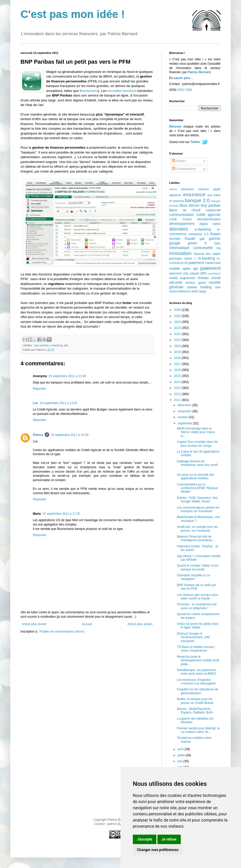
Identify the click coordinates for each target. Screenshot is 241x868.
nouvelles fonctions (122, 91)
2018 (178, 358)
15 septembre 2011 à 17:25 (61, 514)
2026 (178, 310)
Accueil (87, 624)
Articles (179, 161)
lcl (195, 259)
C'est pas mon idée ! (73, 14)
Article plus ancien (140, 624)
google (175, 243)
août (181, 749)
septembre (185, 423)
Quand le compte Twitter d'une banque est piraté (198, 567)
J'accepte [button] (145, 839)
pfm (66, 345)
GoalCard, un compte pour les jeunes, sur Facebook (197, 529)
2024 (178, 322)
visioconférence (180, 291)
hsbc (217, 243)
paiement (210, 268)
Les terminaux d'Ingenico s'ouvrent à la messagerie (196, 682)
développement (182, 224)
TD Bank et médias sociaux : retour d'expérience (197, 649)
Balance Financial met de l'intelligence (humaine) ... (196, 538)
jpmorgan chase (181, 259)
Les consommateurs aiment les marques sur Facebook (198, 509)
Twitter (195, 142)
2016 (178, 370)
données (179, 229)
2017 (178, 364)
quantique (214, 273)
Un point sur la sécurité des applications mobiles (195, 476)
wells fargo (199, 291)
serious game (196, 283)
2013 (178, 388)
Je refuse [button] (169, 839)
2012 (178, 394)
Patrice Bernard (199, 72)
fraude (190, 239)
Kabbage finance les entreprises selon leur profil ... (197, 465)
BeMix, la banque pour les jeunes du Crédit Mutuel (195, 701)
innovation (180, 253)
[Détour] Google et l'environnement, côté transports (193, 637)
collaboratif (213, 210)
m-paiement (194, 263)
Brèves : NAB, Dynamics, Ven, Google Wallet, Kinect (198, 500)
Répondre (40, 389)
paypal (194, 273)
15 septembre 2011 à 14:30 (70, 435)
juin (180, 761)
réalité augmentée (182, 278)
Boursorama (89, 91)
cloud (196, 210)
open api (190, 269)
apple (217, 189)
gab (202, 239)
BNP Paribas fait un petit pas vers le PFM (197, 587)
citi (184, 210)
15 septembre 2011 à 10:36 (67, 376)
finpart (215, 234)
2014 (178, 382)
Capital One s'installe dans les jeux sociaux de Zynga (197, 444)
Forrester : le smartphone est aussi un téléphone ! (197, 606)
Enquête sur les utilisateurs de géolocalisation (198, 691)
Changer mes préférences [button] (158, 850)
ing (218, 248)
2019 (178, 352)
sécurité (176, 282)
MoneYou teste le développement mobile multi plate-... (198, 660)
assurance (194, 194)
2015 (178, 376)
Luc (36, 403)
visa (218, 287)
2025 (178, 316)
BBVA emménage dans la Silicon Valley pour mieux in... (196, 432)
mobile (175, 269)
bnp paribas (42, 345)
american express (195, 189)
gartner (215, 239)
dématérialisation (209, 219)
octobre (183, 417)
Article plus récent (34, 624)
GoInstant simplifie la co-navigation (194, 577)
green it (197, 243)
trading (206, 287)
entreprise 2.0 (198, 234)
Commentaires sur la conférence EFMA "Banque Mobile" (197, 488)
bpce (173, 210)
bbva (183, 205)
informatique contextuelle (191, 248)
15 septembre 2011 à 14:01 (59, 403)
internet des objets (207, 254)
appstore (175, 195)
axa (210, 195)
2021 (178, 340)
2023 (178, 328)
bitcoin (194, 205)
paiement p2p (179, 273)
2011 (178, 400)
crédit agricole (208, 215)
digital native (210, 224)
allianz (173, 189)
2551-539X (185, 90)
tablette (192, 287)
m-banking (206, 258)
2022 (178, 334)
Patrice (38, 435)
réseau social (209, 278)
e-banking (56, 345)
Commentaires (184, 169)
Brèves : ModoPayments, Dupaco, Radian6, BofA (195, 711)
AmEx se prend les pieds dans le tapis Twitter (198, 626)
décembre (185, 405)
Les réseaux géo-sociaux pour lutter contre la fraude (198, 597)
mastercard (213, 263)
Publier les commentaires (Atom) (62, 632)
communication (182, 215)
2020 (178, 346)
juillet (182, 755)
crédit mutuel (180, 219)
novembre (185, 411)
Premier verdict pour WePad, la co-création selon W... (198, 730)
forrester (175, 239)
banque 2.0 (197, 200)
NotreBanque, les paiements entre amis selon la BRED (196, 672)
